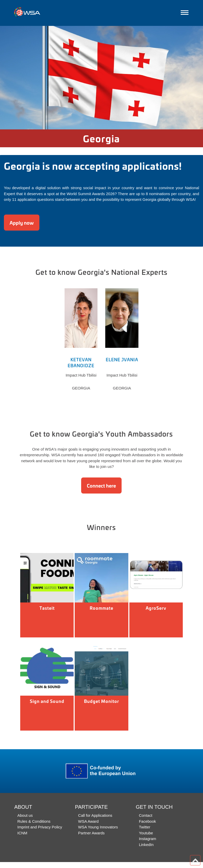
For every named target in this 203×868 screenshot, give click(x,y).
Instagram (148, 839)
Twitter (145, 827)
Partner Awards (91, 833)
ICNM (22, 833)
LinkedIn (146, 845)
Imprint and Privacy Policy (40, 827)
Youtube (146, 833)
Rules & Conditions (34, 821)
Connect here (101, 486)
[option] (101, 78)
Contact (146, 815)
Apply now (22, 223)
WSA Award (88, 821)
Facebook (148, 821)
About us (25, 815)
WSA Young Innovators (98, 827)
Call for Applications (95, 815)
